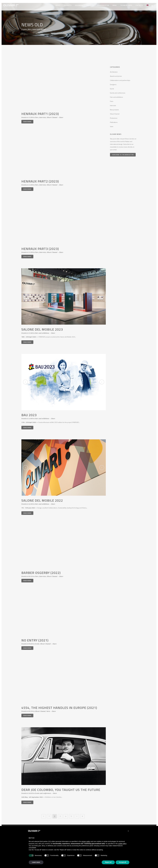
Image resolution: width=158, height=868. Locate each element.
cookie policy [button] (122, 844)
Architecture (114, 70)
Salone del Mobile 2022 (42, 499)
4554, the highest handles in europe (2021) (59, 706)
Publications (114, 121)
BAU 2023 (29, 413)
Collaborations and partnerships (120, 79)
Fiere (37, 116)
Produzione (114, 117)
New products (114, 108)
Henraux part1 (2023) (40, 112)
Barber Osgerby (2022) (41, 571)
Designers (113, 83)
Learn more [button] (36, 862)
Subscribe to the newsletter (123, 153)
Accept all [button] (122, 862)
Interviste (43, 116)
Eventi (37, 642)
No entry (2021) (35, 639)
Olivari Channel (52, 116)
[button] (128, 831)
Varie (48, 710)
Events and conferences (43, 792)
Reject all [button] (108, 862)
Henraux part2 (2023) (40, 180)
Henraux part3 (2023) (40, 247)
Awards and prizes (116, 75)
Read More (27, 120)
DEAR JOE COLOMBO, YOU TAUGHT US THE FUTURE (61, 788)
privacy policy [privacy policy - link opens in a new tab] (86, 841)
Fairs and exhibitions (42, 332)
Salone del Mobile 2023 (42, 328)
